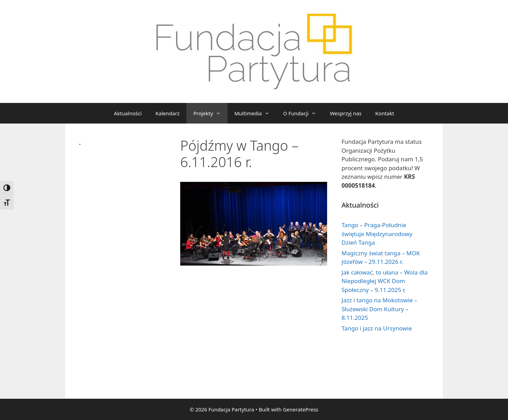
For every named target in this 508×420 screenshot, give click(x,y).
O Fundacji (303, 113)
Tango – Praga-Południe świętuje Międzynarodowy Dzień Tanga (377, 234)
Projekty (210, 113)
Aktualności (128, 113)
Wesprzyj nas (346, 113)
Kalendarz (168, 113)
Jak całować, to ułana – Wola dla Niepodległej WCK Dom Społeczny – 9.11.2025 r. (385, 281)
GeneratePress (301, 409)
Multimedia (255, 113)
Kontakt (385, 113)
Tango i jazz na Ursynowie (377, 328)
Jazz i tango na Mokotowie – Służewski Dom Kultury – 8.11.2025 (379, 309)
